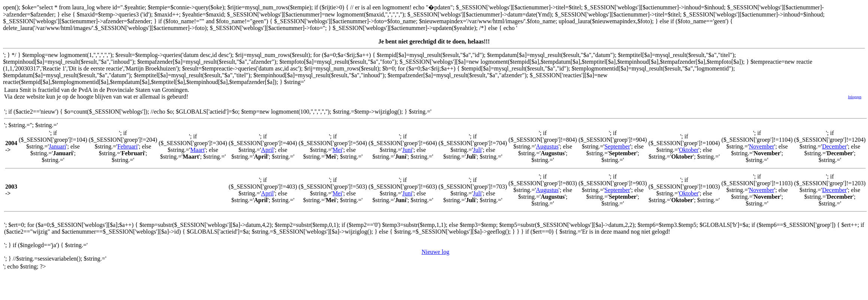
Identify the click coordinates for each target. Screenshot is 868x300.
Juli (477, 150)
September (617, 146)
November (762, 146)
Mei (338, 150)
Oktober (689, 150)
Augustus (547, 146)
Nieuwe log (435, 252)
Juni (407, 150)
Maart (197, 150)
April (267, 150)
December (834, 146)
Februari (127, 146)
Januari (57, 146)
